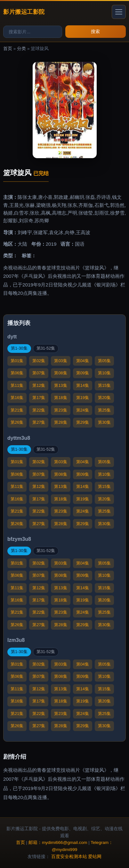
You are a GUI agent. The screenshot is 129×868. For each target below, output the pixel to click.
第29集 (83, 422)
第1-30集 (19, 348)
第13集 (60, 385)
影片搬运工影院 (24, 12)
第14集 (83, 385)
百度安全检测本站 (69, 857)
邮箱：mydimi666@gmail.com (58, 842)
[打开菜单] (119, 12)
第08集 (60, 373)
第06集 (17, 373)
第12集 (39, 385)
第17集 (39, 398)
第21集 (17, 410)
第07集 (39, 373)
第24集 (83, 410)
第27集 (39, 422)
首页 (8, 49)
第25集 (104, 410)
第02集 (39, 361)
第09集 (83, 373)
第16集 (17, 398)
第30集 (104, 422)
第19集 (83, 398)
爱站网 (95, 857)
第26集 (17, 422)
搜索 (95, 31)
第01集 (17, 361)
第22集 (39, 410)
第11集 (17, 385)
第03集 (60, 361)
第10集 (104, 373)
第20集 (104, 398)
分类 (21, 49)
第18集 (60, 398)
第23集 (60, 410)
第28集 (60, 422)
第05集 (104, 361)
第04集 (83, 361)
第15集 (104, 385)
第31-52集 (46, 348)
